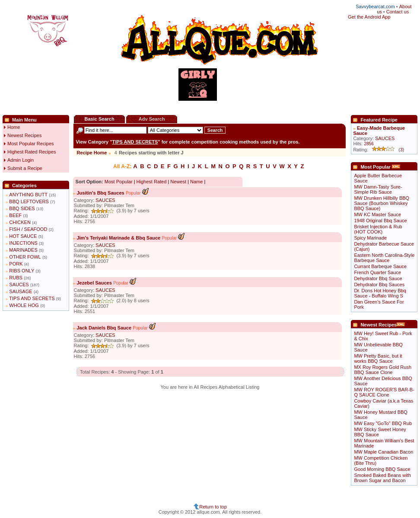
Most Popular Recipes (31, 144)
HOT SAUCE (23, 236)
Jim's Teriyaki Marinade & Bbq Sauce (118, 238)
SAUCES (19, 285)
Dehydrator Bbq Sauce (378, 278)
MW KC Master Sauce (377, 214)
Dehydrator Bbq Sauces (379, 285)
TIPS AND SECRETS (32, 298)
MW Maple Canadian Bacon (383, 452)
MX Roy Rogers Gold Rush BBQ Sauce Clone (383, 370)
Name (196, 182)
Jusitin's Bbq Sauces (100, 193)
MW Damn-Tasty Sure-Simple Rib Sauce (378, 189)
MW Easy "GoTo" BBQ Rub (383, 423)
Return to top (213, 507)
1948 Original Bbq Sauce (380, 221)
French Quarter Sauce (377, 272)
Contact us (398, 12)
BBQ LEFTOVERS (29, 201)
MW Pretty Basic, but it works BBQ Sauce (378, 358)
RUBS (16, 278)
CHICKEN (20, 222)
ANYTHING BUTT (28, 195)
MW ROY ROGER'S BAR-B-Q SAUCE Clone (384, 392)
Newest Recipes (24, 135)
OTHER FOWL (25, 257)
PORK (16, 264)
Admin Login (21, 160)
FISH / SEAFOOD (28, 229)
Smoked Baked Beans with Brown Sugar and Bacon (382, 478)
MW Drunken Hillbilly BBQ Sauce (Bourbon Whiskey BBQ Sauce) (382, 203)
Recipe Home (92, 153)
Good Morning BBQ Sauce (382, 469)
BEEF (15, 215)
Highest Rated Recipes (32, 152)
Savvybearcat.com (375, 6)
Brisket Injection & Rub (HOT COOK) (378, 229)
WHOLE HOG (24, 305)
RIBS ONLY (22, 271)
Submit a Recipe (25, 168)
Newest (178, 182)
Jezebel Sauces (94, 283)
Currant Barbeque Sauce (380, 266)
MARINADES (23, 250)
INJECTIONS (23, 243)
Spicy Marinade (370, 238)
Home (14, 127)
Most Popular (119, 182)
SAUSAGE (21, 291)
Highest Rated (152, 182)
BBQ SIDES (22, 208)
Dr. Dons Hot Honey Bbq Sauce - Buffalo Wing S (380, 293)
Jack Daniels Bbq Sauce (104, 328)
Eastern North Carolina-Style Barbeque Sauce (384, 258)
